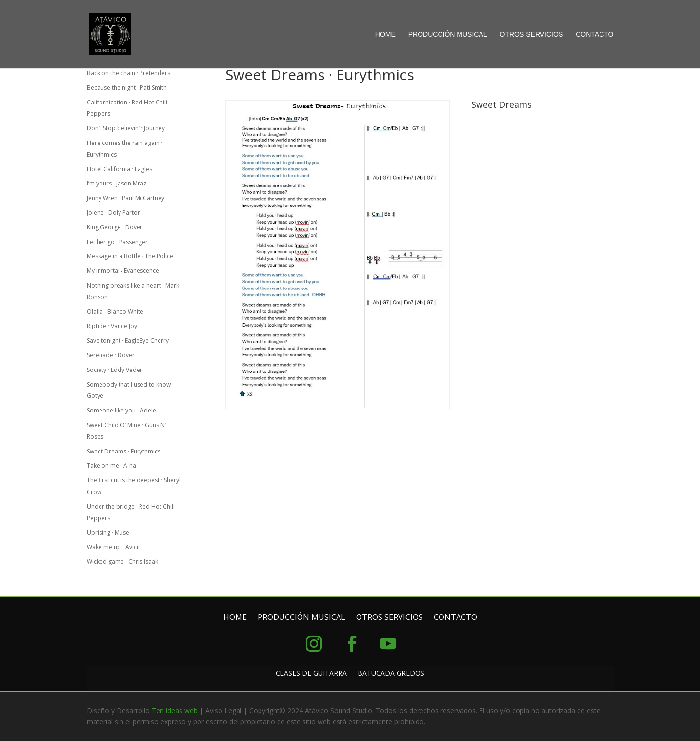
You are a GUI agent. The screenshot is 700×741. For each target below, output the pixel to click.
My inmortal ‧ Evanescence (123, 271)
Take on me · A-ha (111, 465)
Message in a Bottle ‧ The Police (130, 256)
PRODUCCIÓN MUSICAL (448, 34)
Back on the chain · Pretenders (129, 73)
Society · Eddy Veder (115, 370)
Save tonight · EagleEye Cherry (128, 340)
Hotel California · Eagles (120, 169)
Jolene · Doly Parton (114, 213)
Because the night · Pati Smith (127, 88)
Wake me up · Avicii (113, 547)
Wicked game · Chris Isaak (122, 562)
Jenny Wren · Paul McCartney (126, 198)
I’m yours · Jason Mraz (117, 183)
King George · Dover (115, 227)
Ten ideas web (175, 710)
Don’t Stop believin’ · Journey (126, 128)
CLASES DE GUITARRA (311, 674)
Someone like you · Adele (121, 410)
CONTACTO (594, 34)
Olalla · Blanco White (115, 312)
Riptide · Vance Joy (112, 326)
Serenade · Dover (111, 355)
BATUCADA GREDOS (391, 674)
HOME (385, 34)
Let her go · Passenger (118, 242)
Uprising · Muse (108, 532)
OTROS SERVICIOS (532, 34)
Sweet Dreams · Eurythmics (124, 451)
